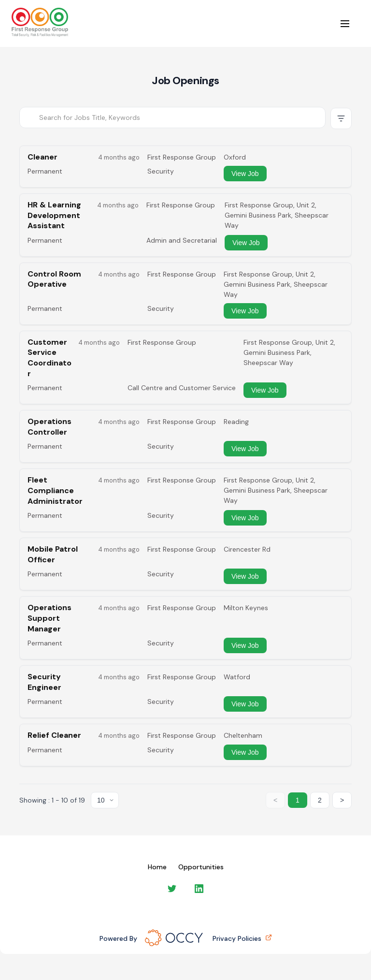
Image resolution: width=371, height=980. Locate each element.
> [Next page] (342, 800)
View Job (245, 174)
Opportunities (201, 867)
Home (157, 867)
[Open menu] (345, 24)
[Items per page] (105, 800)
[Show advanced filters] (341, 118)
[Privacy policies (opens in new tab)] (268, 938)
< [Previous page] (275, 800)
